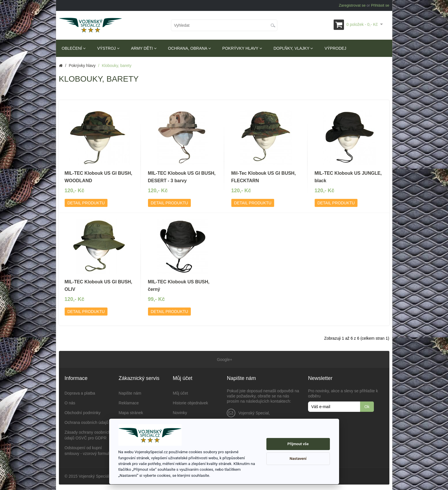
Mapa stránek (131, 412)
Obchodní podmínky (83, 412)
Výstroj (108, 48)
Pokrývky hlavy (242, 48)
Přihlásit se (380, 5)
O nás (70, 403)
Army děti (144, 48)
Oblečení (74, 48)
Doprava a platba (80, 393)
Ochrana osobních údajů (87, 422)
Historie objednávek (190, 403)
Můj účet (180, 393)
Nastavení (298, 459)
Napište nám (130, 393)
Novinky (180, 412)
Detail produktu (86, 203)
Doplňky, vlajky (293, 48)
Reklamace (129, 403)
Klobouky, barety (117, 66)
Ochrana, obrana (190, 48)
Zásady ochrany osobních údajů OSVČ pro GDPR (88, 435)
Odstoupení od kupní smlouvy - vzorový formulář (89, 450)
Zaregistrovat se (352, 5)
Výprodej (335, 48)
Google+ (224, 359)
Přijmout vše (298, 444)
